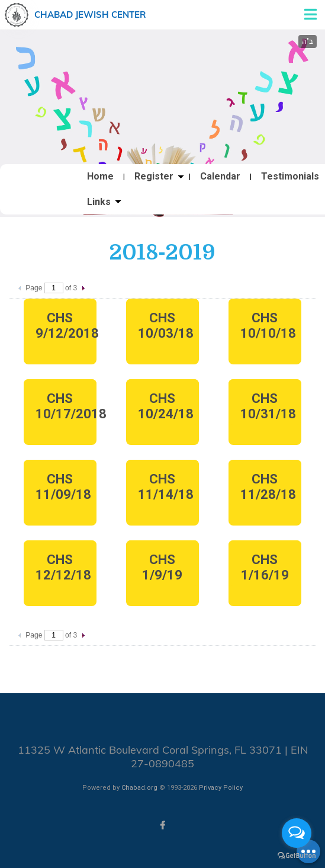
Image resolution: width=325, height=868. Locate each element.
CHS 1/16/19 (265, 567)
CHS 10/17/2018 (66, 406)
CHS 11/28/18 (268, 487)
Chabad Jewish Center (90, 15)
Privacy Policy (221, 788)
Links (99, 202)
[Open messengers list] (297, 833)
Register (154, 177)
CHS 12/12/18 (63, 567)
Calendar (220, 177)
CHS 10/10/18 (268, 326)
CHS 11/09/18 (63, 487)
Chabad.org (139, 788)
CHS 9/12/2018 (66, 326)
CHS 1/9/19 (162, 567)
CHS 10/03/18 (166, 326)
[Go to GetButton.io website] (297, 856)
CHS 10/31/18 (268, 406)
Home (100, 177)
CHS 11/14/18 (166, 487)
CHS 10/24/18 (166, 406)
